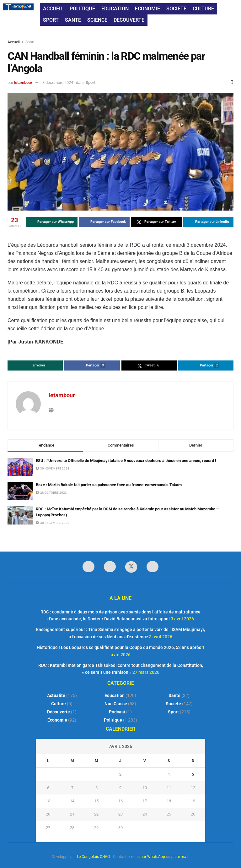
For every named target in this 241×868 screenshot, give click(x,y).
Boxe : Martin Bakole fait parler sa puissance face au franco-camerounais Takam (109, 485)
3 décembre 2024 (58, 82)
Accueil (14, 42)
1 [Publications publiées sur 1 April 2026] (96, 774)
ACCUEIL (53, 9)
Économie (57, 720)
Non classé (116, 704)
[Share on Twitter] (156, 222)
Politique (113, 720)
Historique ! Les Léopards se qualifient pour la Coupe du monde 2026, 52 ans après (119, 647)
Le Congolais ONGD (94, 857)
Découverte (59, 712)
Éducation (115, 695)
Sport (30, 42)
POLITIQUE (82, 9)
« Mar (119, 838)
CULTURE (203, 9)
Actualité (56, 695)
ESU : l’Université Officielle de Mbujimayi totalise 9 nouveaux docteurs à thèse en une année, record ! (126, 461)
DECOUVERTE (129, 20)
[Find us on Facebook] (88, 567)
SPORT (51, 20)
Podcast (117, 712)
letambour (23, 82)
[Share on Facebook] (104, 222)
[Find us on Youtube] (153, 567)
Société (173, 704)
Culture (59, 704)
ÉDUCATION (115, 9)
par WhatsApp (153, 857)
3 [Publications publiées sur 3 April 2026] (145, 774)
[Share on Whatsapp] (52, 222)
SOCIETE (176, 9)
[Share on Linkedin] (209, 222)
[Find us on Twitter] (131, 567)
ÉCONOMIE (147, 9)
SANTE (73, 20)
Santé (174, 695)
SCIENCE (97, 20)
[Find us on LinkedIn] (110, 567)
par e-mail (180, 857)
